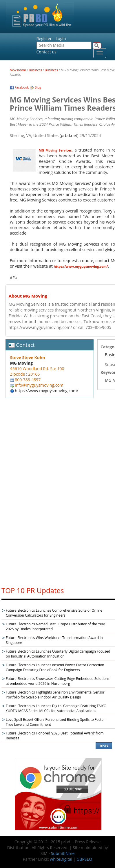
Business (35, 70)
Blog (38, 87)
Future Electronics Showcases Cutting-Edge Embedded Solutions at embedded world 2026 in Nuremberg (58, 681)
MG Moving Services (55, 150)
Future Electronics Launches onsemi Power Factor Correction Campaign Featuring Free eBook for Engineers (55, 667)
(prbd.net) (69, 135)
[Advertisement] (58, 494)
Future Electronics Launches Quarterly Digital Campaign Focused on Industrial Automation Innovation (58, 654)
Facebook (22, 87)
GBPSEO (84, 859)
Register (44, 38)
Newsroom (18, 70)
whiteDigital (61, 859)
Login (61, 38)
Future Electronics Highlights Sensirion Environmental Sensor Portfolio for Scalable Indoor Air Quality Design (55, 695)
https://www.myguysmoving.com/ (81, 266)
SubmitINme (63, 853)
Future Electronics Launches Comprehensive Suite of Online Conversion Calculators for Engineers (54, 613)
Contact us (46, 52)
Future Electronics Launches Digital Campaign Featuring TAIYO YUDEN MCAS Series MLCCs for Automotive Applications (56, 708)
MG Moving (21, 363)
